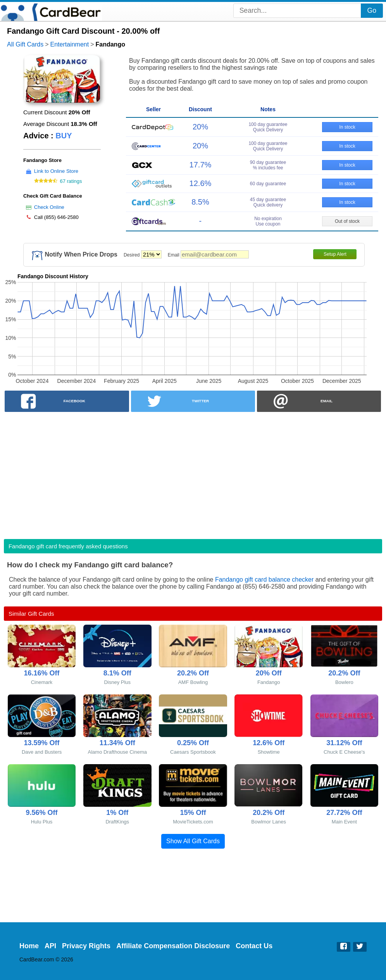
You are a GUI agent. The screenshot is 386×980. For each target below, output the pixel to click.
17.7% (201, 165)
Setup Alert (335, 254)
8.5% (200, 202)
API (50, 946)
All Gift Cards (25, 44)
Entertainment (70, 44)
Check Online (49, 207)
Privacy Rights (86, 946)
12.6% (201, 183)
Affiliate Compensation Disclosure (173, 946)
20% (200, 127)
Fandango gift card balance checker (264, 580)
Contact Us (254, 946)
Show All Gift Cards (193, 841)
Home (29, 946)
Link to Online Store (56, 171)
